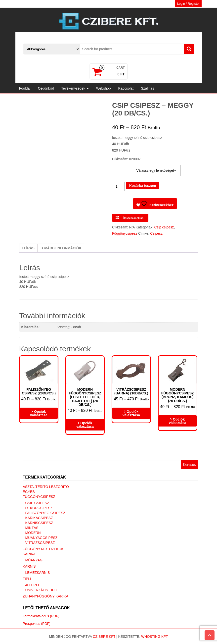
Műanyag (34, 560)
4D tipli (32, 585)
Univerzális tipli (41, 590)
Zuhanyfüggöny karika (46, 596)
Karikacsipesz (39, 518)
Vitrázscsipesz (40, 543)
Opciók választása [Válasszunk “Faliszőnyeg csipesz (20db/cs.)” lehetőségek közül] (39, 413)
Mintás (32, 528)
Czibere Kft (104, 637)
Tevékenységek (75, 88)
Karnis (29, 566)
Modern (33, 533)
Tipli (27, 579)
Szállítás (148, 88)
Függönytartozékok (43, 549)
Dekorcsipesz (39, 508)
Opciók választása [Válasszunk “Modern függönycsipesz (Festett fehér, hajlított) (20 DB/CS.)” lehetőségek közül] (85, 425)
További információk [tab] (61, 248)
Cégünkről (46, 88)
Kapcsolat (126, 88)
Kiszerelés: (122, 167)
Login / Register (188, 4)
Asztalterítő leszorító (46, 487)
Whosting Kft (154, 637)
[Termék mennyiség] (118, 187)
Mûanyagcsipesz (42, 538)
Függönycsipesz (125, 233)
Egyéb (29, 492)
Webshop (104, 88)
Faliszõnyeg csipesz (45, 513)
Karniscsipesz (39, 523)
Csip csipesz (164, 227)
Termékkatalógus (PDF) (41, 616)
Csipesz (156, 233)
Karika (29, 554)
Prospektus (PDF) (37, 624)
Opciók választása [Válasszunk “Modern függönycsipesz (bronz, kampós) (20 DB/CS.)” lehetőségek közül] (177, 421)
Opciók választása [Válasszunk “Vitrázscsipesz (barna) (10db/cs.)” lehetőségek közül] (131, 413)
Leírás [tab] (28, 248)
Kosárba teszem (143, 186)
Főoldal (25, 88)
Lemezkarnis (38, 573)
